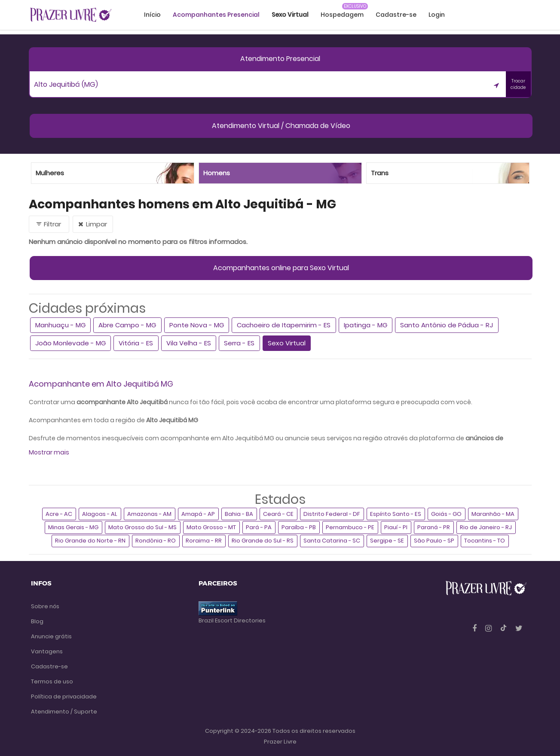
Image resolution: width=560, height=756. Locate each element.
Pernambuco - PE (350, 527)
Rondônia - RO (156, 541)
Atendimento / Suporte (64, 712)
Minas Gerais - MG (73, 527)
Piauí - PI (396, 527)
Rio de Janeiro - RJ (486, 527)
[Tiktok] (504, 628)
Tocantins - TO (485, 541)
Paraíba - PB (299, 527)
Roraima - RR (204, 541)
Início (152, 15)
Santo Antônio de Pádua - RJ (447, 325)
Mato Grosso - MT (211, 527)
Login (437, 15)
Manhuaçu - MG (60, 325)
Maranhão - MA (493, 514)
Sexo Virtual (287, 343)
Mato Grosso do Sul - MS (142, 527)
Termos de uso (52, 681)
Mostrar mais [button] (49, 452)
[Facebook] (475, 628)
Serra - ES (239, 343)
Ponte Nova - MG (197, 325)
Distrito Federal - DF (332, 514)
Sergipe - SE (387, 541)
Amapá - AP (198, 514)
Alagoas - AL (100, 514)
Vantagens (47, 651)
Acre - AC (59, 514)
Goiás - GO (446, 514)
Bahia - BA (239, 514)
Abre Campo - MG (127, 325)
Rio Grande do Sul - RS (263, 541)
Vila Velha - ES (189, 343)
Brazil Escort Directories (232, 620)
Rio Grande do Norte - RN (90, 541)
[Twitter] (519, 628)
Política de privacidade (64, 697)
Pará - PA (259, 527)
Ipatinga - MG (366, 325)
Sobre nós (45, 606)
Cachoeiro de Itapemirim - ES (284, 325)
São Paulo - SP (434, 541)
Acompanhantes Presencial (216, 15)
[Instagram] (489, 628)
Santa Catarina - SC (332, 541)
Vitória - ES (136, 343)
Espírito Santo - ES (396, 514)
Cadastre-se (396, 15)
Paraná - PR (434, 527)
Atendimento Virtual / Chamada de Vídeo (281, 126)
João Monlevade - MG (70, 343)
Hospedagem (342, 15)
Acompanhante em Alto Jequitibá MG (101, 384)
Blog (37, 621)
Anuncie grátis (51, 636)
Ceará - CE (278, 514)
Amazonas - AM (149, 514)
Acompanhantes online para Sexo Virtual (281, 268)
